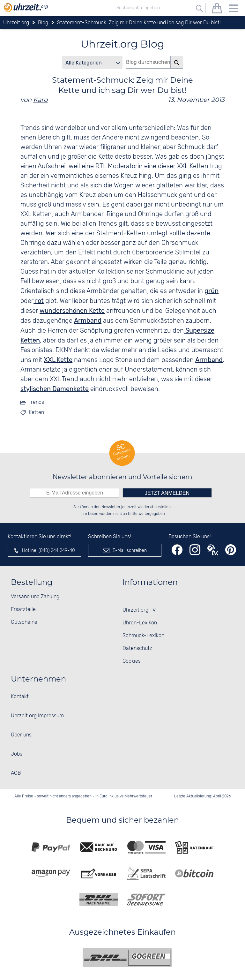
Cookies (132, 661)
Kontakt (20, 697)
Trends (36, 402)
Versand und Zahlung (35, 597)
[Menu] (234, 9)
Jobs (17, 754)
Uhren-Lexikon (140, 623)
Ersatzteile (23, 610)
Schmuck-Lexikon (143, 636)
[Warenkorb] (217, 9)
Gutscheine (24, 622)
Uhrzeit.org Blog (122, 44)
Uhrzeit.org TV (139, 610)
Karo (40, 100)
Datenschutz (137, 648)
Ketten (36, 413)
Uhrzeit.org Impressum (37, 716)
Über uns (21, 735)
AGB (16, 773)
